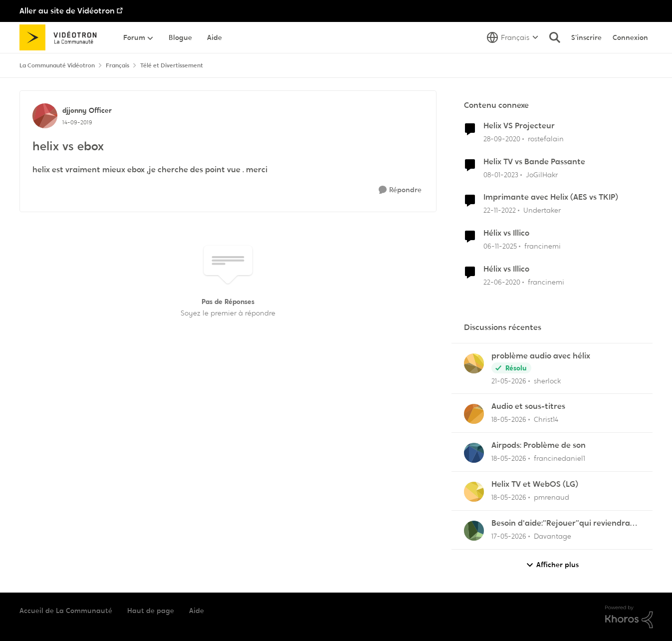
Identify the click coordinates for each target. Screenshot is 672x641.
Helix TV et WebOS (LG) (535, 484)
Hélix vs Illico (506, 233)
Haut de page (151, 611)
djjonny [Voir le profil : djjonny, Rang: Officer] (74, 110)
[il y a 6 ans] (502, 282)
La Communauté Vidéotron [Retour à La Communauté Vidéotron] (57, 65)
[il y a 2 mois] (509, 381)
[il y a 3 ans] (501, 174)
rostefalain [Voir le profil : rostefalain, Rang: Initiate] (546, 139)
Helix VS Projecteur (519, 126)
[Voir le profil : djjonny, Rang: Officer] (45, 116)
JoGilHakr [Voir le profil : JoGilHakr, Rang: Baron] (542, 174)
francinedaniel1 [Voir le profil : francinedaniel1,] (560, 458)
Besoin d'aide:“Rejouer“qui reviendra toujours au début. (561, 523)
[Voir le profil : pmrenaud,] (474, 492)
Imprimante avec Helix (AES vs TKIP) (551, 197)
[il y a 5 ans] (502, 139)
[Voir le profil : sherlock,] (474, 363)
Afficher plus (552, 565)
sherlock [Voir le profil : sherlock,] (547, 380)
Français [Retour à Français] (117, 65)
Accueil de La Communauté (66, 611)
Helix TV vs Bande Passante (534, 162)
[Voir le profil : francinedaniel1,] (474, 453)
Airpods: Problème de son (539, 445)
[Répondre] (400, 190)
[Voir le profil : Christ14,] (474, 414)
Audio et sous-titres (528, 406)
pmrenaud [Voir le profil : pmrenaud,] (552, 497)
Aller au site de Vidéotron (67, 11)
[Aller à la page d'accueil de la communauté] (62, 37)
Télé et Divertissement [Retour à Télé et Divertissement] (172, 65)
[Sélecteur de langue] (513, 37)
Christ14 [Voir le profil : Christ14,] (546, 419)
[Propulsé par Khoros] (629, 617)
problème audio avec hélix (541, 356)
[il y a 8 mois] (500, 246)
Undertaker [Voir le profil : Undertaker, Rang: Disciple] (542, 210)
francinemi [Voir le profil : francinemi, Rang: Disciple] (543, 246)
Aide (197, 611)
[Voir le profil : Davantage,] (474, 531)
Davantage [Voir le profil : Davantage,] (553, 536)
